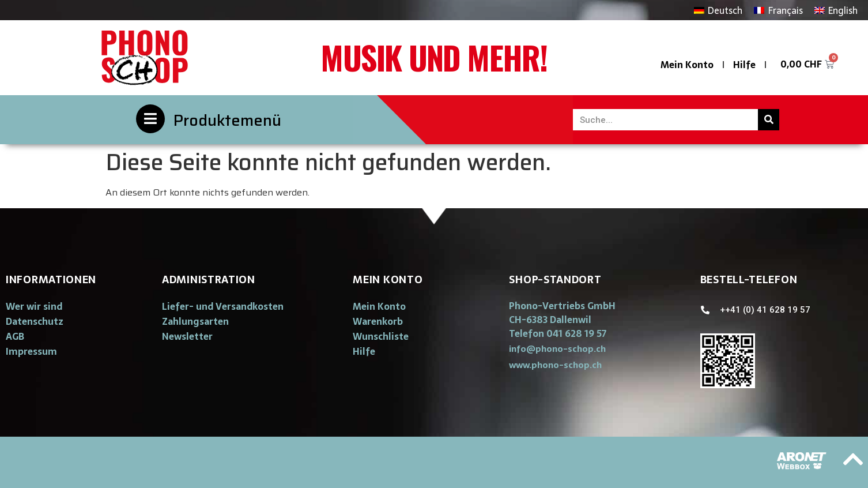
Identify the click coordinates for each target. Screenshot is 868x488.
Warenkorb (378, 321)
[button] (557, 349)
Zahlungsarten (195, 321)
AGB (15, 336)
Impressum (31, 351)
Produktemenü (227, 120)
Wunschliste (381, 336)
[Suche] (769, 120)
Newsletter (187, 336)
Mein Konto (687, 65)
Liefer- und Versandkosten (223, 306)
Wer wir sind (34, 306)
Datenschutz (35, 321)
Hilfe (744, 65)
